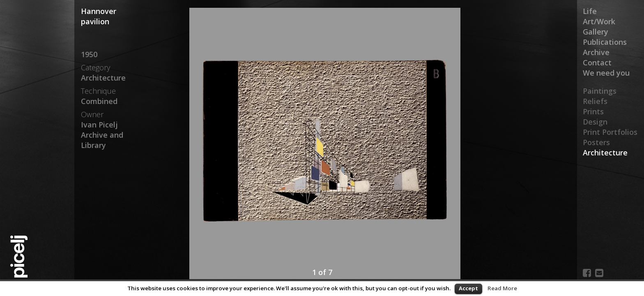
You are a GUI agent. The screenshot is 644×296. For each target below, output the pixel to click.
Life (590, 11)
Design (595, 122)
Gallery (596, 32)
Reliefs (595, 101)
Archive (596, 52)
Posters (596, 142)
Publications (605, 42)
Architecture (605, 153)
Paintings (600, 91)
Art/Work (599, 21)
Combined (99, 101)
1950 (89, 54)
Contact (597, 62)
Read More (502, 288)
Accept (468, 288)
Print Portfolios (610, 132)
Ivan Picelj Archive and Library (102, 135)
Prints (593, 111)
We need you (606, 73)
